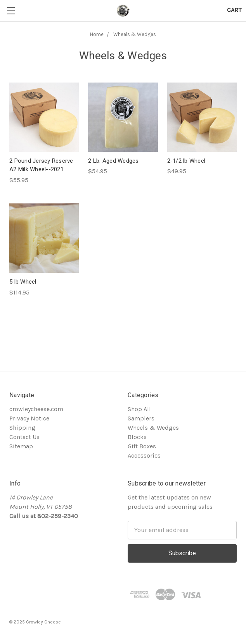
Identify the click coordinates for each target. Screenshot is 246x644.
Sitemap (21, 446)
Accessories (144, 455)
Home (97, 34)
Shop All (139, 409)
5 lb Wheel (23, 282)
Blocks (137, 437)
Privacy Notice (29, 418)
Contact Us (24, 437)
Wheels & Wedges (135, 34)
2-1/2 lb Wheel (186, 161)
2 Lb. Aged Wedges (113, 161)
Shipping (22, 428)
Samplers (141, 418)
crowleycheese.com (36, 409)
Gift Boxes (142, 446)
